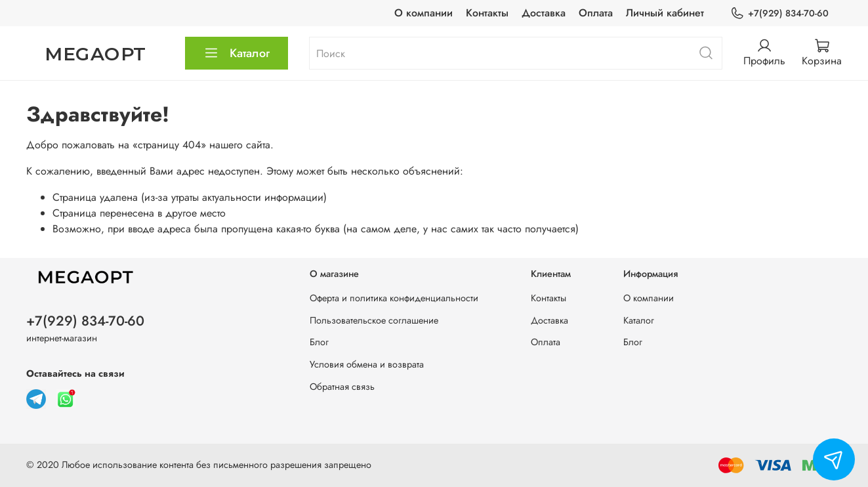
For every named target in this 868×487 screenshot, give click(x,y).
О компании (424, 13)
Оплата (596, 13)
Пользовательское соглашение (374, 320)
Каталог (237, 53)
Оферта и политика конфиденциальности (394, 298)
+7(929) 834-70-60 (779, 13)
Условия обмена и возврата (367, 364)
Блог (319, 342)
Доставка (544, 13)
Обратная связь (342, 387)
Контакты (487, 13)
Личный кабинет (665, 13)
